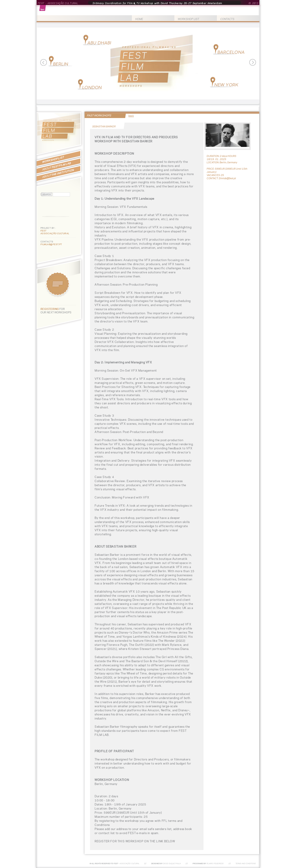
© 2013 (253, 3)
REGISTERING (50, 309)
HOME (139, 19)
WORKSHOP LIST (188, 19)
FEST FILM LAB (57, 166)
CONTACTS (227, 19)
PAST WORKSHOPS (99, 115)
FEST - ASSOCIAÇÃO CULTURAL (58, 3)
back (131, 116)
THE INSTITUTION (58, 173)
